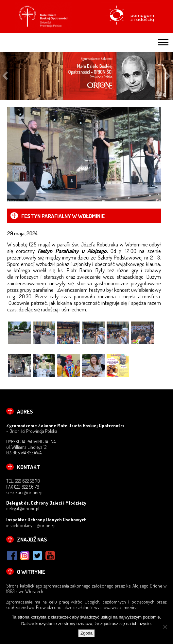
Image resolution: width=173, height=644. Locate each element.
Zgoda (86, 633)
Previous (5, 76)
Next (168, 76)
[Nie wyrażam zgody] (165, 627)
